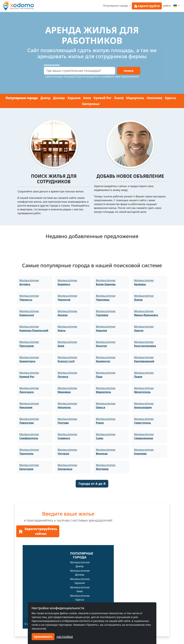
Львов (119, 98)
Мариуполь (135, 98)
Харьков (74, 98)
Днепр (45, 98)
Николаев (154, 98)
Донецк (59, 98)
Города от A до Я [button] (92, 484)
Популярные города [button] (116, 6)
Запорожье (91, 104)
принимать (43, 637)
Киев (87, 98)
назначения (52, 65)
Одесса (170, 98)
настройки (65, 637)
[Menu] (176, 6)
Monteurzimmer (29, 282)
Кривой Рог (102, 98)
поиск (129, 71)
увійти (167, 6)
